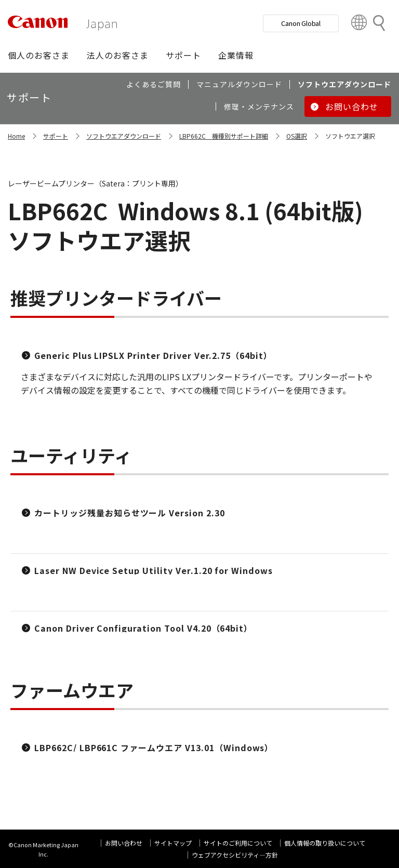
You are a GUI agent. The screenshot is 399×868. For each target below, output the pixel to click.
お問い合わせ (124, 843)
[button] (39, 55)
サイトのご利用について (238, 843)
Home (16, 136)
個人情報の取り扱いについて (325, 843)
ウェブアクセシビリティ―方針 (235, 855)
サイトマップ (173, 843)
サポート (56, 136)
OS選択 (297, 136)
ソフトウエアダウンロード (124, 136)
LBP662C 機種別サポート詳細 (224, 136)
